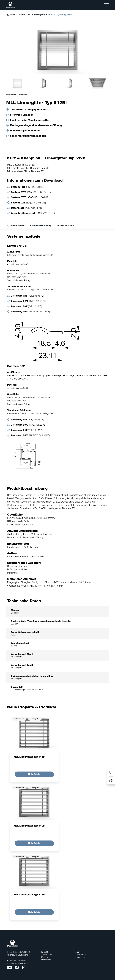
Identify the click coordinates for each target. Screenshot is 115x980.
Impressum (80, 957)
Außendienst (47, 954)
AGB (78, 952)
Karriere (44, 957)
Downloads (46, 960)
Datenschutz (81, 954)
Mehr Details (34, 774)
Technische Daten (65, 225)
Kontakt (45, 952)
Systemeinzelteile (16, 225)
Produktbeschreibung (41, 225)
